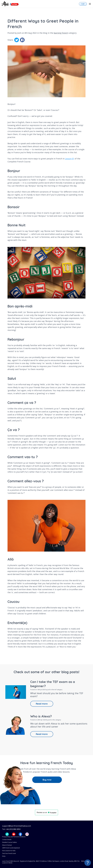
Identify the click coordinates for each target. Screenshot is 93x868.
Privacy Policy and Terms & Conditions (14, 837)
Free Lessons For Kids (9, 851)
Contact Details (7, 840)
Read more (42, 704)
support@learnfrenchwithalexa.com (17, 826)
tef (55, 690)
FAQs (4, 856)
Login (83, 4)
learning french (61, 33)
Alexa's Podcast (7, 845)
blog (45, 33)
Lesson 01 (70, 159)
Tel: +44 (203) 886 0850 (11, 829)
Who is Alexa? (41, 716)
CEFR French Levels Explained (11, 848)
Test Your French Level (9, 853)
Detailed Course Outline (9, 842)
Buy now (47, 780)
